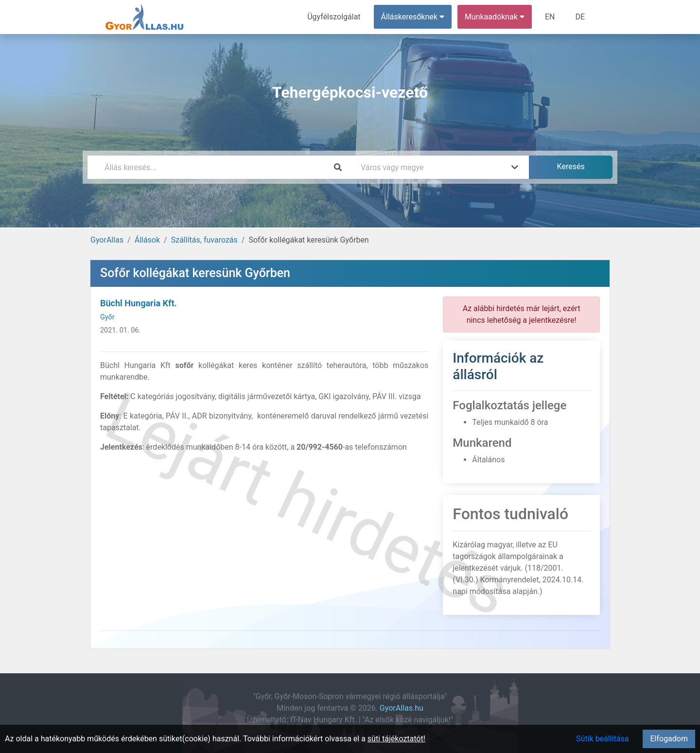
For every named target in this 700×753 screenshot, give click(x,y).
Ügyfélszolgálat (334, 17)
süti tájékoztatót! (396, 739)
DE (580, 17)
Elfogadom (669, 739)
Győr (107, 317)
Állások (147, 240)
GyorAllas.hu (402, 708)
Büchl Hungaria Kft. (139, 303)
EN (550, 17)
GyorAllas (107, 240)
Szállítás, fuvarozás (204, 240)
